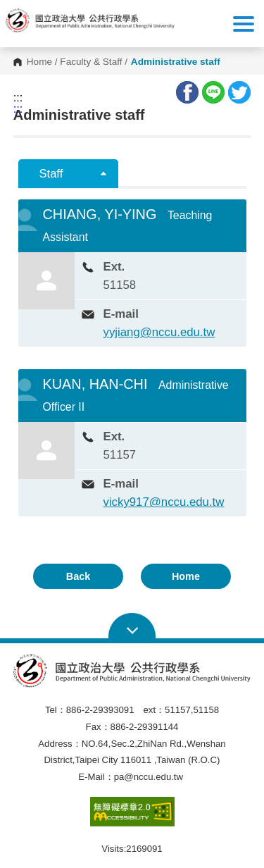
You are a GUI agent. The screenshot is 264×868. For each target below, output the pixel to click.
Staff (51, 174)
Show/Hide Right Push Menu (244, 24)
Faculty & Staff (91, 62)
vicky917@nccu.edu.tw (164, 502)
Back (78, 576)
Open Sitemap (132, 626)
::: (18, 98)
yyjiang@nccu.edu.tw (159, 332)
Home (39, 62)
